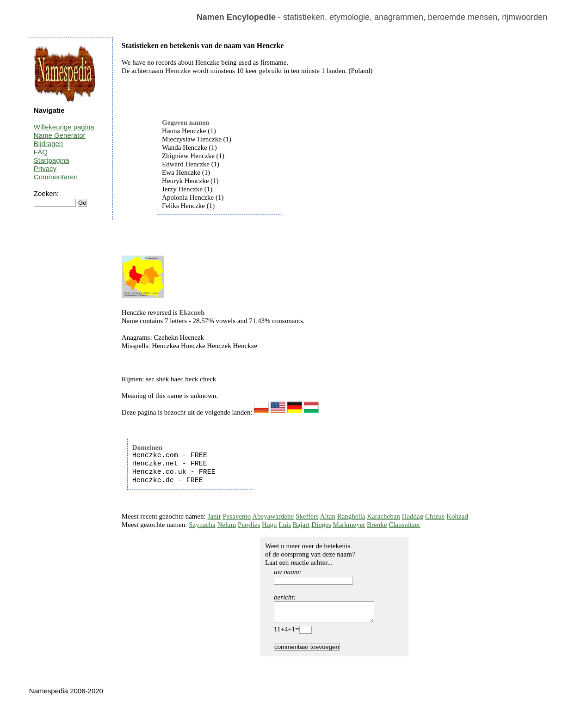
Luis (285, 525)
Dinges (321, 525)
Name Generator (60, 135)
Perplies (249, 525)
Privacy (45, 168)
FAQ (41, 152)
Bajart (301, 525)
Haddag (413, 516)
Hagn (269, 525)
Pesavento (237, 516)
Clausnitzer (404, 525)
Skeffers (307, 516)
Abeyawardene (273, 516)
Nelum (226, 525)
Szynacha (202, 525)
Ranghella (351, 516)
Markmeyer (349, 525)
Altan (328, 516)
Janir (214, 516)
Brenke (377, 525)
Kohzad (457, 516)
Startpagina (52, 160)
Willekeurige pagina (64, 127)
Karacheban (383, 516)
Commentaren (56, 177)
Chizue (435, 516)
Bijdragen (48, 144)
